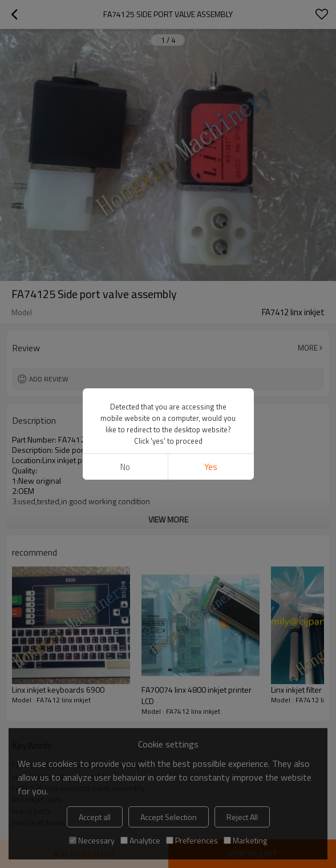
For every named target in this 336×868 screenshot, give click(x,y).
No (125, 36)
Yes (211, 36)
